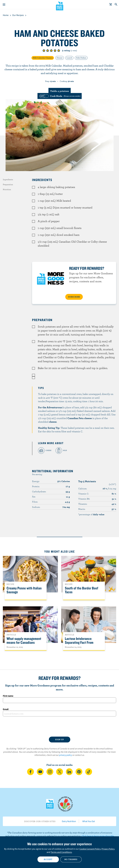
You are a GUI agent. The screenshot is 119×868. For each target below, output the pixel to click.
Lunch (69, 58)
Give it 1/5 (44, 50)
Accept (48, 859)
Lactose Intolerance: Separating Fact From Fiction (79, 643)
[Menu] (4, 5)
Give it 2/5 (48, 50)
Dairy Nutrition (69, 821)
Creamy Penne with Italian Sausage (24, 590)
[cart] (111, 5)
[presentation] (60, 727)
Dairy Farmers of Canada (59, 6)
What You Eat (89, 821)
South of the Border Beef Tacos (82, 590)
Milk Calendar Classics (43, 58)
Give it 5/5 (59, 50)
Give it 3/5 (51, 50)
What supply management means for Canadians (24, 641)
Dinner (60, 58)
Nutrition (7, 189)
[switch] (60, 96)
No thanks (71, 859)
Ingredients (8, 179)
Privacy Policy (108, 849)
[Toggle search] (116, 5)
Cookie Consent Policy (90, 849)
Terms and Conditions (61, 852)
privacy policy (66, 755)
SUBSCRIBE (74, 297)
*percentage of (91, 514)
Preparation (8, 184)
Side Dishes (81, 58)
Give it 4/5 (55, 50)
